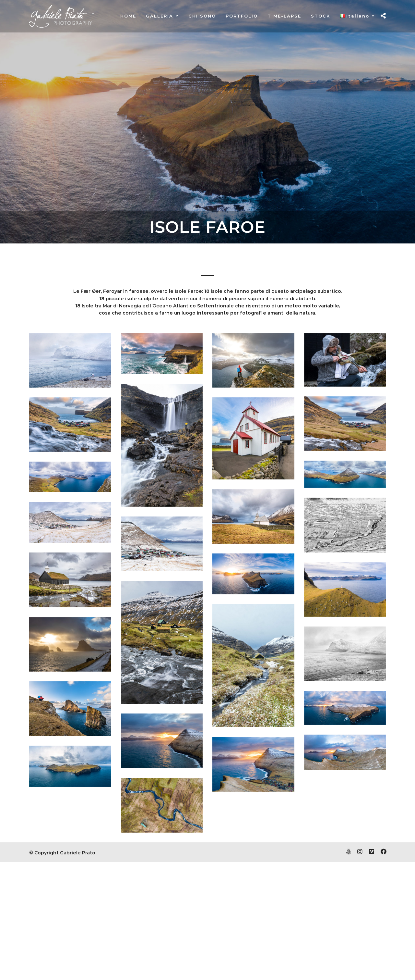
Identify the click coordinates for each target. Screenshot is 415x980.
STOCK (320, 16)
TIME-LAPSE (284, 16)
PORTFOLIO (242, 16)
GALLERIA (160, 16)
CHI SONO (202, 16)
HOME (128, 16)
